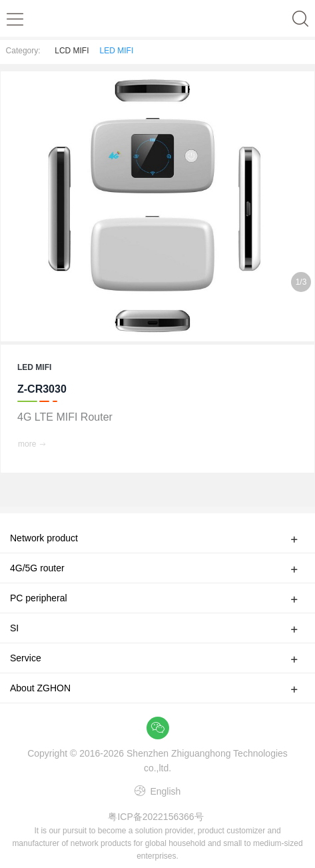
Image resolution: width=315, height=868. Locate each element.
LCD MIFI (72, 51)
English (164, 791)
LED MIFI (117, 51)
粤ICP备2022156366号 (156, 817)
